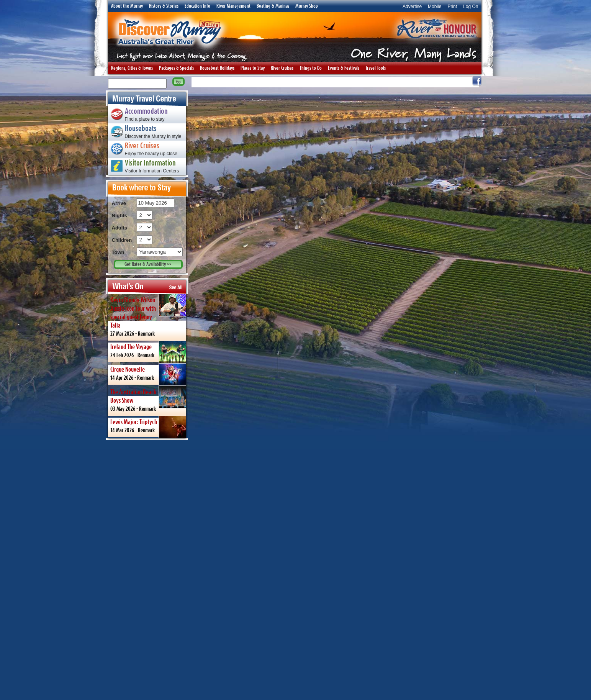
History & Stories (164, 6)
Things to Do (311, 68)
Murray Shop (307, 6)
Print (452, 7)
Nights (120, 216)
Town (118, 252)
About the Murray (127, 6)
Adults (120, 228)
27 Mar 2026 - (148, 315)
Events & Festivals (344, 68)
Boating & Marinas (273, 6)
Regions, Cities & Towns (132, 68)
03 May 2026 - (148, 399)
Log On (471, 7)
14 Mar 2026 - (148, 426)
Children (122, 240)
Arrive (119, 203)
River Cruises (282, 68)
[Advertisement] (147, 570)
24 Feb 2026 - (148, 351)
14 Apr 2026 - (148, 374)
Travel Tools (376, 68)
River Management (233, 6)
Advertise (412, 7)
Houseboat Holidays (217, 68)
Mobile (435, 7)
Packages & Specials (176, 68)
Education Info (197, 6)
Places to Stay (253, 68)
